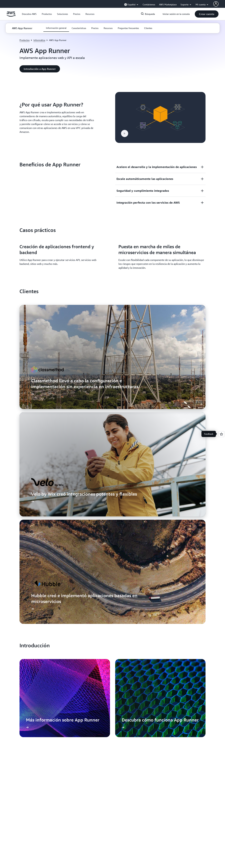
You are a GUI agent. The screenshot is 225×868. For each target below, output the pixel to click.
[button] (29, 14)
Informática (39, 40)
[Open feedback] (221, 434)
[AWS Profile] (216, 4)
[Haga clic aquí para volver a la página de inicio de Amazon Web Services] (11, 16)
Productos (25, 40)
